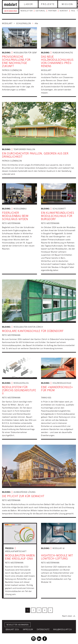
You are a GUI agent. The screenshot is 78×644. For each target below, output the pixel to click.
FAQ (73, 11)
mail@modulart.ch (62, 629)
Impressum (28, 629)
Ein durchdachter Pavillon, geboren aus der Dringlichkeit (35, 155)
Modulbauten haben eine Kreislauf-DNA (20, 557)
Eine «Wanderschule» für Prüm (57, 389)
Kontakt (64, 11)
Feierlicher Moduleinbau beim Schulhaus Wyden (15, 216)
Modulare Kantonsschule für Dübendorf (33, 331)
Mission (67, 4)
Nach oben (67, 616)
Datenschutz (43, 629)
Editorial (40, 11)
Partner (53, 11)
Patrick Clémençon (12, 70)
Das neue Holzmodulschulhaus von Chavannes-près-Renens (57, 61)
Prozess (9, 548)
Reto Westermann (11, 223)
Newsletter (27, 11)
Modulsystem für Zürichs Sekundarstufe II (19, 390)
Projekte (48, 4)
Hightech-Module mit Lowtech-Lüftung (57, 557)
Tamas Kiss (46, 398)
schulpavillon (24, 23)
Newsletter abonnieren (18, 625)
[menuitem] (28, 610)
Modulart (7, 23)
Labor (29, 4)
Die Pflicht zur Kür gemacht (23, 496)
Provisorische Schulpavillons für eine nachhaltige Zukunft (16, 61)
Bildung (6, 53)
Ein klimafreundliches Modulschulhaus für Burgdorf (58, 216)
